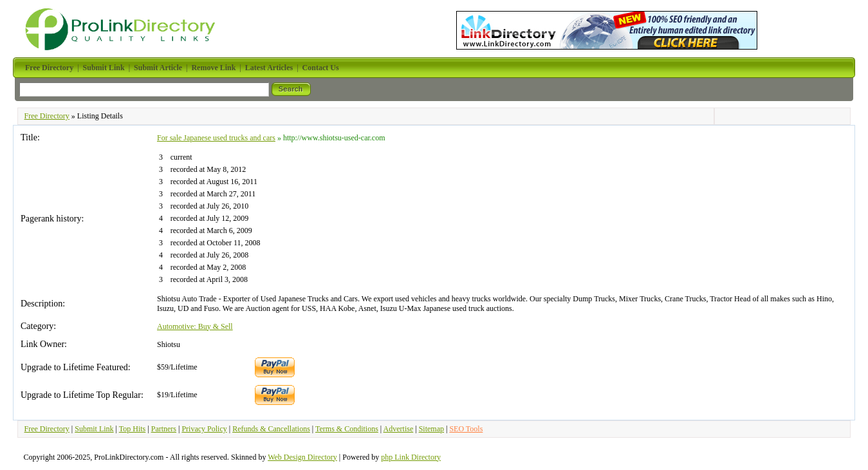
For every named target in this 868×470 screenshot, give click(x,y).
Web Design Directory (302, 457)
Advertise (399, 429)
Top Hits (133, 429)
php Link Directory (411, 457)
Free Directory (47, 116)
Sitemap (431, 429)
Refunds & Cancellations (271, 429)
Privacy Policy (204, 429)
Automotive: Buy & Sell (195, 326)
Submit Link (94, 429)
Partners (164, 429)
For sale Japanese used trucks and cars (216, 138)
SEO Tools (466, 429)
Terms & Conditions (347, 429)
